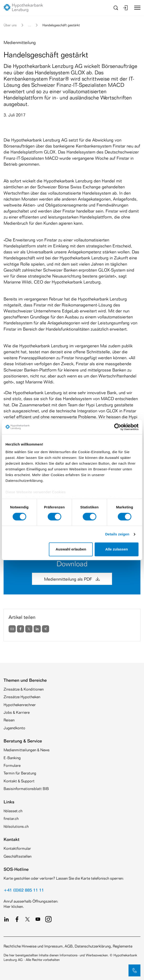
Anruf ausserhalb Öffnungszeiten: (31, 901)
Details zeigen (117, 534)
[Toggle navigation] (136, 8)
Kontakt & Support (19, 781)
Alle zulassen (116, 549)
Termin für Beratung (20, 773)
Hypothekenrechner (20, 705)
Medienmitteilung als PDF (72, 579)
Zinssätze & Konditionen (24, 689)
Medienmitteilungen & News (27, 750)
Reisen (9, 720)
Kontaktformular (17, 848)
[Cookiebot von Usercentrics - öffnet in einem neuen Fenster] (118, 427)
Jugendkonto (14, 728)
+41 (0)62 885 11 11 (24, 890)
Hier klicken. (14, 906)
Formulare (12, 765)
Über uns (10, 25)
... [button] (30, 25)
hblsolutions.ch (16, 826)
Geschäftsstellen (18, 856)
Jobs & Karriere (17, 712)
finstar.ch (11, 819)
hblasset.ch (13, 811)
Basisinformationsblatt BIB (26, 789)
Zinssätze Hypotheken (22, 697)
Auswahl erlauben (71, 549)
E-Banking (12, 758)
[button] (134, 970)
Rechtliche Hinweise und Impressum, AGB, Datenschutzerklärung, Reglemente (68, 946)
